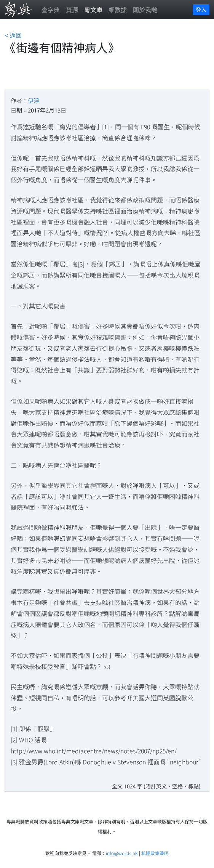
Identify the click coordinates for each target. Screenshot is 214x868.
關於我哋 (145, 10)
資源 (72, 10)
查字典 (51, 10)
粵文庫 (93, 10)
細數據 (118, 10)
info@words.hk (122, 853)
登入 (201, 10)
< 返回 (13, 35)
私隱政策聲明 (155, 853)
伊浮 (34, 100)
